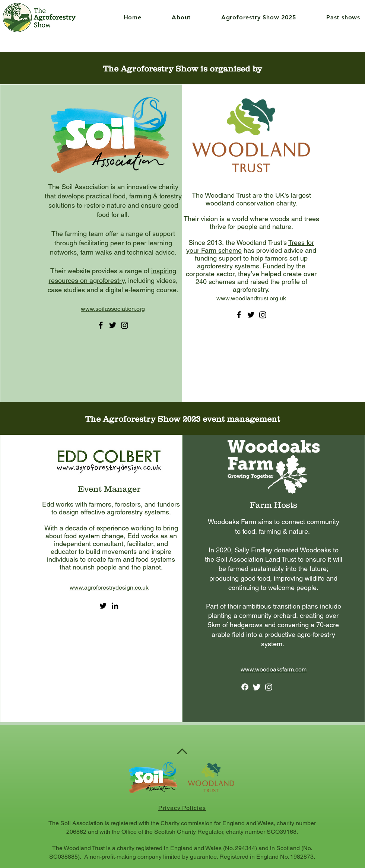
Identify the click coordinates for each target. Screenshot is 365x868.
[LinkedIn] (115, 606)
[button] (171, 17)
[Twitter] (113, 325)
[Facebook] (101, 325)
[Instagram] (125, 325)
